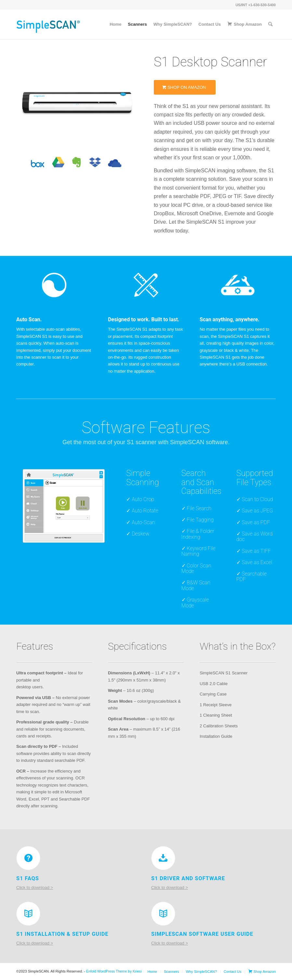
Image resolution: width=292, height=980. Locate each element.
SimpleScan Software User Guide (202, 934)
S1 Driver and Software (188, 878)
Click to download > (35, 887)
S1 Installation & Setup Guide (62, 934)
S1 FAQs (28, 878)
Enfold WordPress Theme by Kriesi (114, 971)
